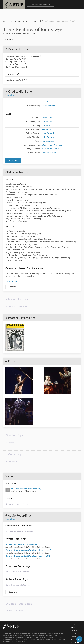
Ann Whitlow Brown (51, 138)
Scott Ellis (46, 91)
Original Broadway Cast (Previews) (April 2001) (28, 545)
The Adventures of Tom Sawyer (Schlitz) (27, 10)
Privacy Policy (55, 640)
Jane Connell (48, 122)
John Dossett (48, 126)
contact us (37, 634)
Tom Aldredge (48, 130)
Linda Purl (47, 115)
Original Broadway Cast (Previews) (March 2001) (28, 539)
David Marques (49, 95)
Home (6, 10)
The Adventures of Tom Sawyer (34, 18)
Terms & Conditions (38, 640)
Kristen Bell (47, 118)
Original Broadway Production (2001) (20, 22)
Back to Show (12, 28)
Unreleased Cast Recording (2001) (21, 533)
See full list (10, 84)
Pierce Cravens (49, 142)
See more (13, 581)
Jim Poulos (47, 111)
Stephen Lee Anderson (52, 134)
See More (13, 276)
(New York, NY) (26, 478)
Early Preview (12, 270)
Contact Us (76, 634)
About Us (75, 631)
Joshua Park (48, 107)
